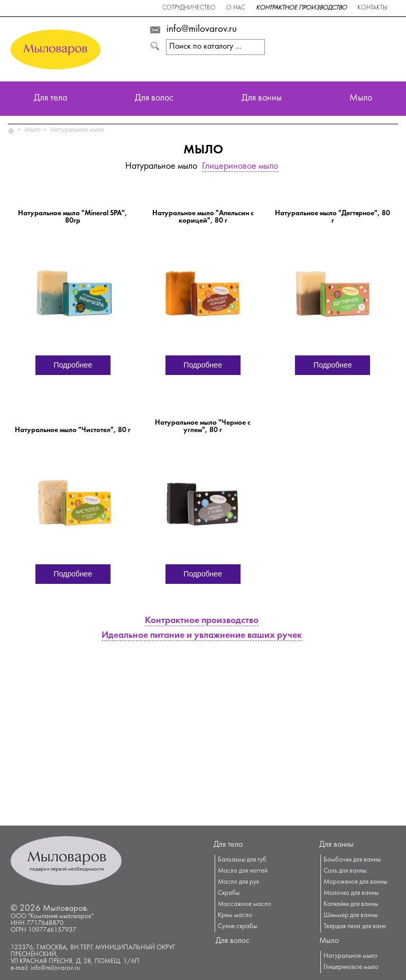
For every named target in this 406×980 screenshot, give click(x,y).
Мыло (361, 99)
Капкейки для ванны (351, 904)
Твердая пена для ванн (355, 927)
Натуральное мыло (77, 130)
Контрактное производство (301, 8)
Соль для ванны (345, 871)
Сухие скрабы (237, 927)
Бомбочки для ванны (352, 860)
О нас (236, 8)
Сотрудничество (189, 8)
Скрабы (229, 893)
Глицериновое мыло (240, 167)
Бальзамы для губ (242, 860)
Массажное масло (244, 904)
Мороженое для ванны (355, 882)
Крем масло (235, 915)
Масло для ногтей (243, 871)
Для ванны (262, 99)
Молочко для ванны (351, 893)
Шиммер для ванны (350, 915)
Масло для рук (238, 882)
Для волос (154, 99)
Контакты (372, 8)
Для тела (50, 99)
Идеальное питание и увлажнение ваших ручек (202, 636)
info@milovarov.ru (202, 30)
